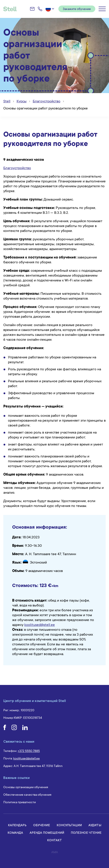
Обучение (42, 825)
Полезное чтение (86, 833)
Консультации (69, 825)
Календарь (17, 825)
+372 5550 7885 (29, 751)
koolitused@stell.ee (40, 625)
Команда (15, 833)
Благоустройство (17, 168)
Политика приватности (20, 802)
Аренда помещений (47, 833)
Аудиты (95, 825)
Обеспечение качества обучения (27, 795)
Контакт (54, 840)
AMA (55, 852)
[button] (50, 9)
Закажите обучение (77, 9)
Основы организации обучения (26, 787)
